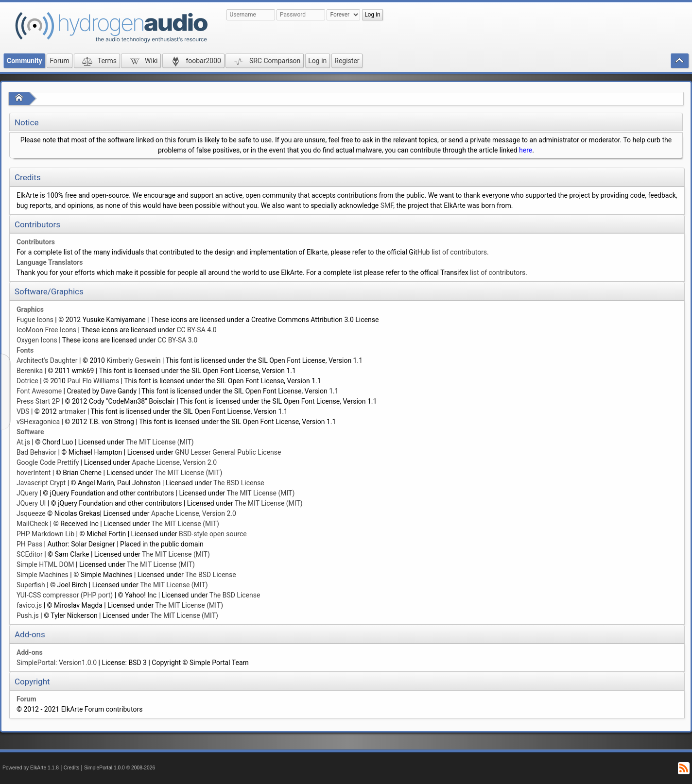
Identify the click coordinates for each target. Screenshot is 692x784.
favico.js (29, 605)
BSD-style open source (213, 534)
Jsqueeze (31, 513)
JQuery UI (31, 503)
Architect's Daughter (47, 360)
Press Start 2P (38, 401)
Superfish (31, 585)
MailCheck (32, 524)
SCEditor (30, 554)
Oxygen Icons (37, 340)
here (526, 150)
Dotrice (27, 381)
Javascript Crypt (41, 483)
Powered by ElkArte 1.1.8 (31, 768)
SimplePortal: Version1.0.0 (57, 663)
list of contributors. (460, 252)
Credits (72, 768)
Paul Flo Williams (93, 381)
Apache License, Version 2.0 (174, 462)
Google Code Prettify (48, 462)
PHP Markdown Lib (45, 534)
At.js (23, 442)
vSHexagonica (38, 422)
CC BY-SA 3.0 (177, 340)
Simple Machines (43, 575)
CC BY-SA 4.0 (196, 330)
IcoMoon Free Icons (46, 330)
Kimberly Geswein (133, 360)
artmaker (72, 411)
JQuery (27, 493)
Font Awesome (39, 391)
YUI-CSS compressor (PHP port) (65, 595)
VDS (23, 411)
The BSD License (239, 483)
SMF (387, 205)
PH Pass (29, 544)
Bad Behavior (36, 452)
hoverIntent (34, 473)
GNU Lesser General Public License (228, 452)
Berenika (30, 371)
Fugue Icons (35, 320)
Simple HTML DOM (45, 564)
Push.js (28, 615)
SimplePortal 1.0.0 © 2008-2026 (120, 768)
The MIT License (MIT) (160, 442)
